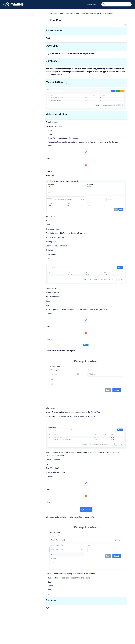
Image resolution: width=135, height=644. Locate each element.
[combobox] (116, 4)
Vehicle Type (95, 412)
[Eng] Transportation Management (92, 13)
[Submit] (104, 4)
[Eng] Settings (109, 13)
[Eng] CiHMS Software (56, 13)
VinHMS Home (92, 4)
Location (92, 574)
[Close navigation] (33, 14)
